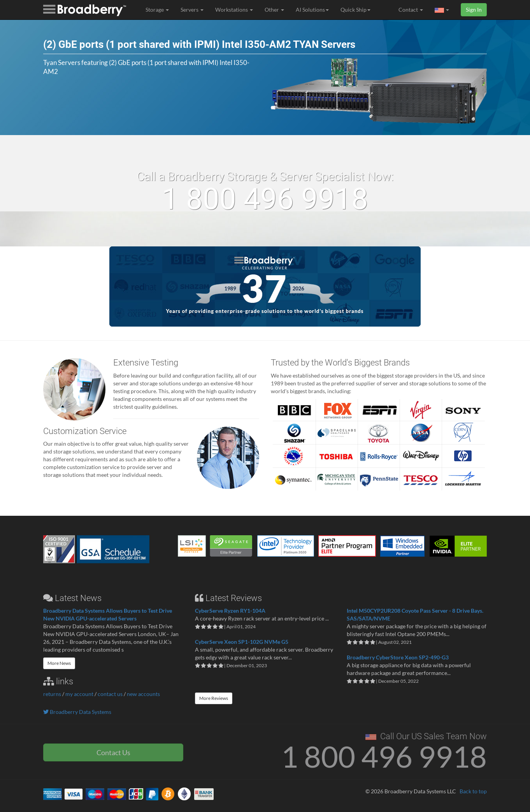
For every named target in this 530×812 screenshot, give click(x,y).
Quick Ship (355, 10)
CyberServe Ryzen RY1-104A (230, 611)
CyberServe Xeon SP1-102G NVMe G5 (242, 642)
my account (79, 694)
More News (59, 663)
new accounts (143, 694)
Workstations (234, 10)
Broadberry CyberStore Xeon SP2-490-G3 (398, 657)
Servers (192, 10)
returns (52, 694)
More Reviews (214, 698)
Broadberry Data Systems (77, 712)
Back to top (473, 791)
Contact (411, 10)
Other (274, 10)
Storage (157, 10)
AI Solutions (312, 10)
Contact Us (113, 752)
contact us (110, 694)
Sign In (474, 10)
